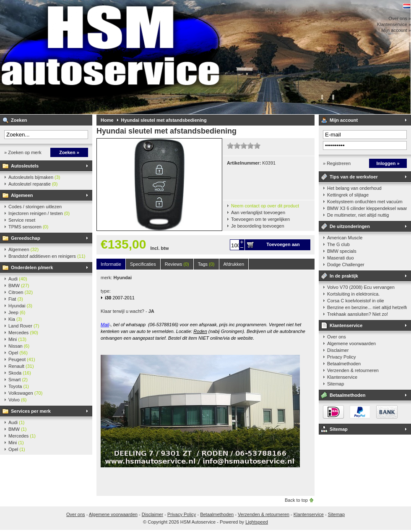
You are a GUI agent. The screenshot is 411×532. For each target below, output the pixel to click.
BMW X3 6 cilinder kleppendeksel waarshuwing (367, 208)
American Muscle (345, 238)
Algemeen (22, 195)
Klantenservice (346, 325)
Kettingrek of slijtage (348, 195)
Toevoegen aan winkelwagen (283, 246)
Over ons (337, 337)
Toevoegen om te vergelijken (260, 219)
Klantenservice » (394, 24)
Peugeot (22, 359)
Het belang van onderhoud (354, 188)
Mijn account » (396, 30)
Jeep (17, 312)
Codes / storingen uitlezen (35, 207)
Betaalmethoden (344, 364)
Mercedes (23, 333)
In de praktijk (344, 276)
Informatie (111, 264)
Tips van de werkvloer (354, 177)
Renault (21, 366)
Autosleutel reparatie (33, 184)
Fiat (16, 299)
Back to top (296, 500)
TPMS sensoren (28, 227)
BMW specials (342, 251)
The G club (338, 244)
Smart (18, 380)
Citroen (21, 292)
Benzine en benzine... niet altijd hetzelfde (367, 307)
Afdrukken (234, 264)
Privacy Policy (341, 357)
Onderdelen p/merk (32, 267)
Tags (206, 264)
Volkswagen (25, 393)
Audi (18, 279)
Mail (105, 325)
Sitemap (336, 384)
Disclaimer (338, 350)
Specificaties (143, 264)
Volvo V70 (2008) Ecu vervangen (361, 287)
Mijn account (344, 120)
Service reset (22, 220)
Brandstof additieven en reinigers (47, 256)
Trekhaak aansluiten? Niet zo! (358, 314)
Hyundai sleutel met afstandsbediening (164, 120)
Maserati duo (341, 258)
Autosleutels (25, 166)
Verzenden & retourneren (353, 370)
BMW (19, 286)
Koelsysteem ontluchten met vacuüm (365, 202)
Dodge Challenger (346, 265)
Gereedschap (26, 238)
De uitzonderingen (350, 226)
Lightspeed (257, 522)
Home (107, 120)
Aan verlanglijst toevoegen (258, 212)
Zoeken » (69, 152)
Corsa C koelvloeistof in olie (356, 301)
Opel (18, 353)
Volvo (17, 400)
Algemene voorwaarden (351, 343)
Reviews (177, 264)
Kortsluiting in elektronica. (353, 294)
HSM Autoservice (111, 57)
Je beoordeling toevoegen (258, 226)
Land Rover (24, 326)
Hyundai (20, 306)
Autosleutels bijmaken (34, 177)
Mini (17, 339)
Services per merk (31, 411)
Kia (15, 319)
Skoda (20, 373)
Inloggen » (388, 163)
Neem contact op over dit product (265, 206)
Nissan (19, 346)
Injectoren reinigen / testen (39, 213)
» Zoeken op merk (23, 152)
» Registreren (337, 163)
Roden (200, 331)
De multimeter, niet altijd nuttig (358, 215)
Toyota (19, 386)
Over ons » (400, 18)
